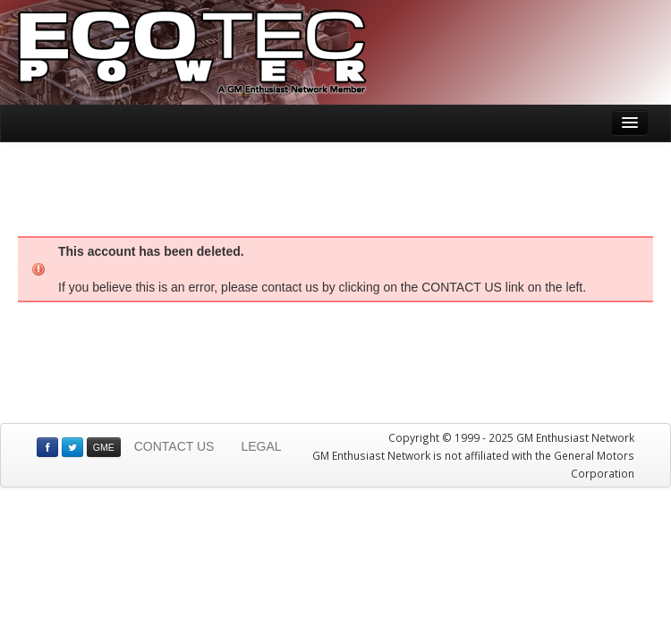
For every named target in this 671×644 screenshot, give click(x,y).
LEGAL (261, 446)
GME (104, 447)
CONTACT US (174, 446)
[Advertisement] (335, 187)
